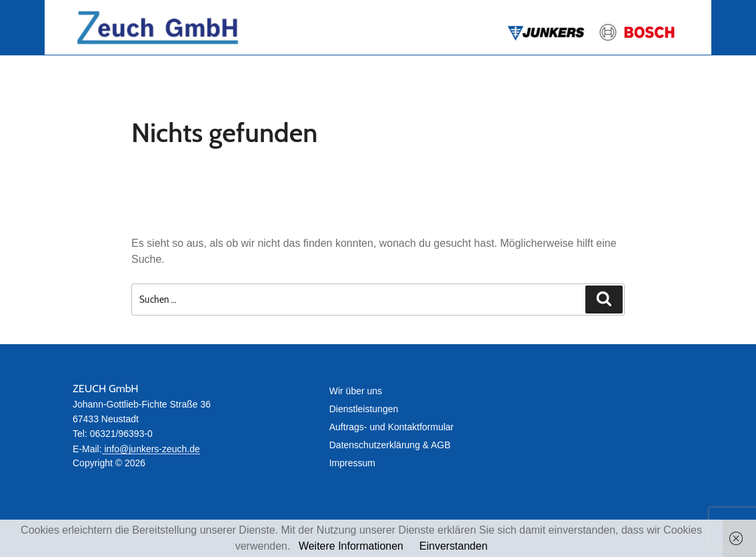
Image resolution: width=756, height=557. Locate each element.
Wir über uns (356, 391)
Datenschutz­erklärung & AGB (390, 445)
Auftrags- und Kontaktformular (392, 427)
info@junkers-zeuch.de (151, 449)
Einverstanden (453, 546)
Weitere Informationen (351, 546)
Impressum (352, 463)
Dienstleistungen (364, 409)
